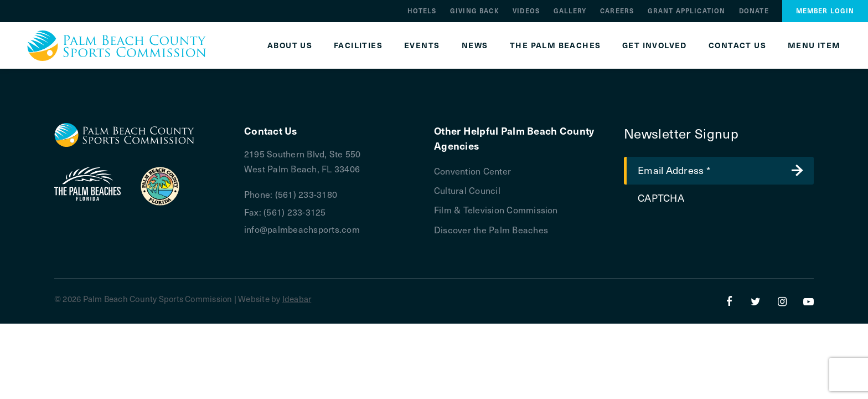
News (475, 45)
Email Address (674, 170)
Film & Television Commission (496, 209)
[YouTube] (808, 301)
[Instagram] (782, 301)
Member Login (825, 11)
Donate (754, 11)
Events (422, 45)
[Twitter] (756, 301)
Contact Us (737, 45)
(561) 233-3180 (306, 194)
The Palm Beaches (555, 45)
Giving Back (475, 11)
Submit (797, 171)
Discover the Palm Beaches (491, 229)
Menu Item (814, 45)
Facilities (358, 45)
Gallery (570, 11)
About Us (290, 45)
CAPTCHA (661, 198)
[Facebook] (730, 301)
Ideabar (297, 299)
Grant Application (687, 11)
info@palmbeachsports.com (302, 229)
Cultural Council (467, 190)
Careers (617, 11)
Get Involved (655, 45)
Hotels (422, 11)
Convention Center (472, 171)
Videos (526, 11)
